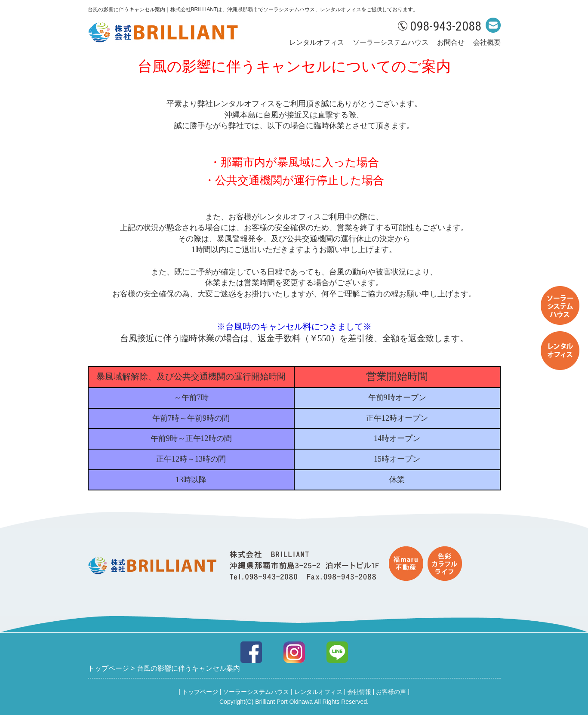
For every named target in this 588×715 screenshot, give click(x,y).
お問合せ (451, 42)
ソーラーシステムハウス (391, 42)
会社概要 (487, 42)
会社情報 (359, 692)
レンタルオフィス (317, 42)
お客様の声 (391, 692)
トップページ (200, 692)
